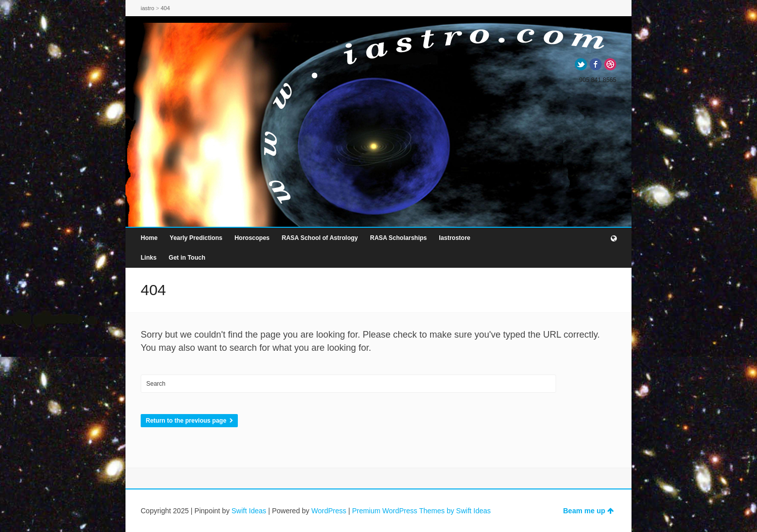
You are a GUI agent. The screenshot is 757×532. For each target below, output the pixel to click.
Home (149, 238)
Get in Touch (187, 258)
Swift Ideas (249, 511)
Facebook (596, 64)
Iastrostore (454, 238)
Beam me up (588, 511)
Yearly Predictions (196, 238)
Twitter (581, 64)
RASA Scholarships (398, 238)
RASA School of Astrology (320, 238)
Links (149, 258)
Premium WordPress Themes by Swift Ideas (422, 511)
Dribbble (610, 64)
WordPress (329, 511)
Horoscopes (252, 238)
